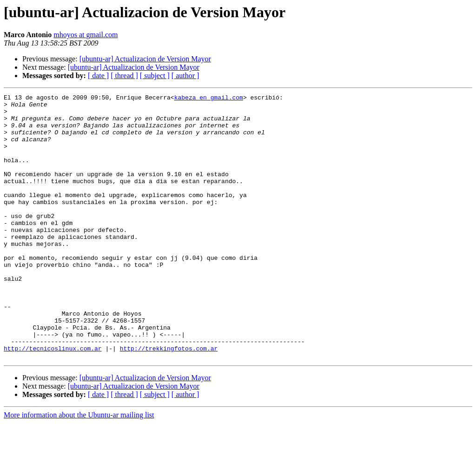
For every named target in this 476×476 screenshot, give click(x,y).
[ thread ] (124, 76)
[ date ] (98, 76)
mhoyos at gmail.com (86, 35)
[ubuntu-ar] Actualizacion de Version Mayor (145, 59)
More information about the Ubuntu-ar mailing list (79, 468)
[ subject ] (155, 76)
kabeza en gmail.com (209, 99)
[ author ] (185, 76)
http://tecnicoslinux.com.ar (53, 400)
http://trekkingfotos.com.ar (169, 400)
